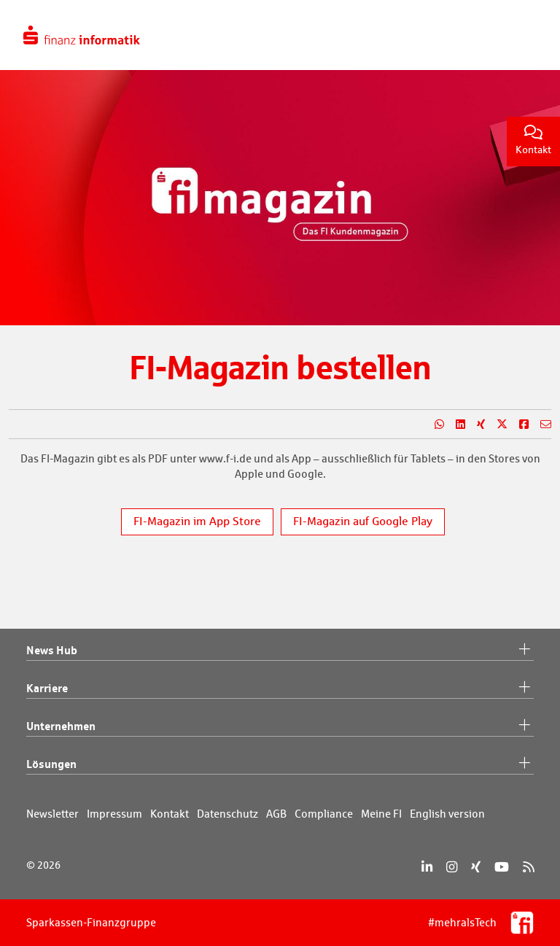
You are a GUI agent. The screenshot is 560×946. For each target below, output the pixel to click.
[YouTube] (502, 867)
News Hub (280, 651)
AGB (276, 814)
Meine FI (381, 814)
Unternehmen (280, 726)
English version (447, 814)
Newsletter (52, 814)
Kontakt (533, 140)
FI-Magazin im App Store (197, 521)
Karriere (280, 689)
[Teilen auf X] (496, 424)
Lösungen (280, 764)
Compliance (324, 814)
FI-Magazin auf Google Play (363, 521)
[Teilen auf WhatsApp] (433, 424)
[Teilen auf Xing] (475, 424)
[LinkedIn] (427, 867)
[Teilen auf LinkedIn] (455, 424)
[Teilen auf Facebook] (518, 424)
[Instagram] (452, 867)
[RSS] (528, 867)
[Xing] (476, 867)
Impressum (114, 814)
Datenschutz (227, 814)
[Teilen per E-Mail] (540, 424)
